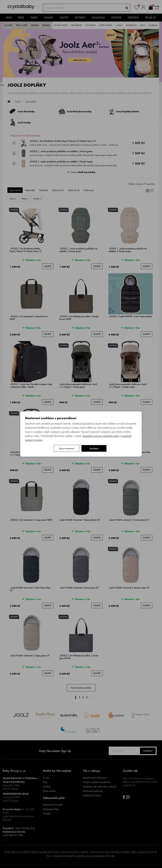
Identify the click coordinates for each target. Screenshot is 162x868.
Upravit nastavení (67, 448)
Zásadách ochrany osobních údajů (101, 436)
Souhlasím (94, 448)
